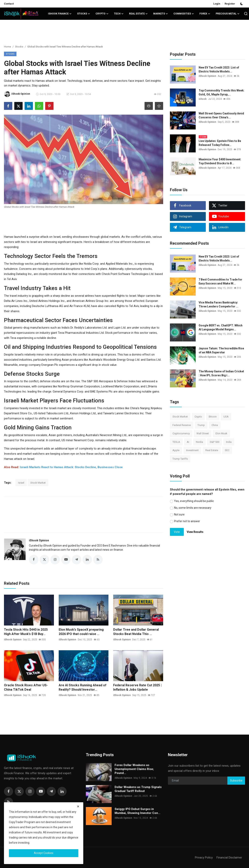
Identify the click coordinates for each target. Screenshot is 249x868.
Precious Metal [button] (228, 14)
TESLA (176, 442)
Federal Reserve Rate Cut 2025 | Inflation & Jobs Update (137, 687)
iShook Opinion (39, 540)
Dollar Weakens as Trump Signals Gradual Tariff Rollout (138, 789)
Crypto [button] (102, 14)
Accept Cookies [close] (44, 853)
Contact (9, 4)
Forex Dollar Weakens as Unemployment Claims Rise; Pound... (134, 769)
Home (7, 47)
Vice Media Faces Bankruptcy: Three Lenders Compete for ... (218, 304)
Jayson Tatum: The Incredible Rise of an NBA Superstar (221, 350)
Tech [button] (119, 14)
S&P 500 (215, 442)
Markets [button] (161, 14)
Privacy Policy (204, 858)
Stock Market (38, 483)
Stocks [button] (84, 14)
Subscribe (236, 781)
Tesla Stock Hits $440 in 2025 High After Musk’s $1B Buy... (26, 632)
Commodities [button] (184, 14)
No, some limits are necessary (193, 508)
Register (230, 4)
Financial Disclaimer (229, 858)
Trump (201, 425)
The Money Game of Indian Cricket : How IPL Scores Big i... (221, 373)
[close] (78, 806)
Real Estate (212, 450)
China (215, 425)
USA (226, 417)
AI (188, 442)
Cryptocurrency (181, 433)
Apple (176, 450)
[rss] (9, 802)
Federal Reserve (182, 425)
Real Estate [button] (138, 14)
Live (203, 137)
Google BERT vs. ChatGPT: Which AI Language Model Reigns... (221, 327)
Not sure (179, 514)
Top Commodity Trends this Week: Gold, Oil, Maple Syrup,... (222, 92)
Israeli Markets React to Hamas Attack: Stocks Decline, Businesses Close (71, 467)
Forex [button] (205, 14)
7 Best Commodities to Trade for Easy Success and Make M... (220, 281)
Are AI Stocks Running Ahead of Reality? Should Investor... (83, 687)
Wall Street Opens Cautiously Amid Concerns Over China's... (221, 115)
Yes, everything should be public (194, 501)
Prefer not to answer (187, 521)
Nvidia (199, 442)
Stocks (19, 47)
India (229, 442)
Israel (21, 483)
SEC (227, 450)
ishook (203, 99)
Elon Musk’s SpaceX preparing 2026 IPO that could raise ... (81, 632)
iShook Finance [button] (60, 14)
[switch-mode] (242, 4)
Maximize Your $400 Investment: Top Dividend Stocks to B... (220, 161)
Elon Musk (221, 433)
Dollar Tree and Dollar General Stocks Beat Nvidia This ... (136, 632)
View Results (195, 532)
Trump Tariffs (180, 459)
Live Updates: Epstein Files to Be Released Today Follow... (220, 143)
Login (217, 4)
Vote (177, 532)
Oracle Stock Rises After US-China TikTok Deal (26, 687)
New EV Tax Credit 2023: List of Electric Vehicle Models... (219, 69)
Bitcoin (213, 417)
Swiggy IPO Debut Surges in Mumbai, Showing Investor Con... (137, 811)
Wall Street (203, 433)
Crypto (198, 417)
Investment (192, 450)
